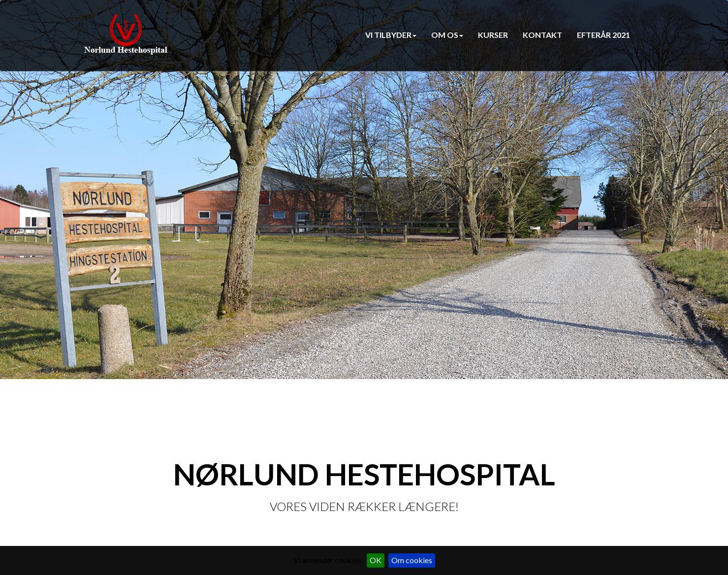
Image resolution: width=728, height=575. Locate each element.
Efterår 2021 (603, 35)
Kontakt (542, 35)
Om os (447, 35)
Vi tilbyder (391, 35)
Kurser (493, 35)
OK (376, 560)
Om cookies (412, 560)
